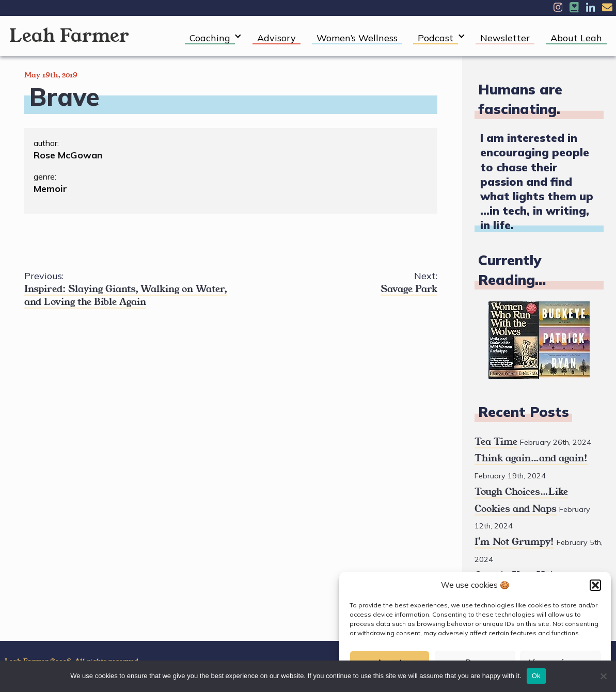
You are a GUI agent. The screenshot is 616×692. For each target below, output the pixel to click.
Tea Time (496, 442)
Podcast (436, 38)
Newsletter (505, 38)
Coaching (210, 38)
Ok (536, 676)
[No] (603, 676)
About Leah (576, 38)
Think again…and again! (531, 458)
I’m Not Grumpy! (514, 542)
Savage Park (334, 283)
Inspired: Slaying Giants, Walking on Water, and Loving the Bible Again (128, 289)
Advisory (277, 38)
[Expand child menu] (238, 36)
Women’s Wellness (357, 38)
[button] (595, 585)
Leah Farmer (69, 36)
